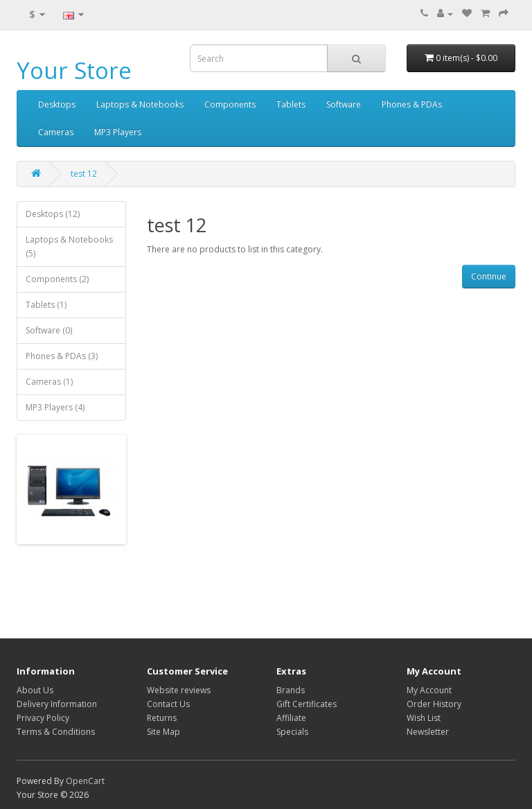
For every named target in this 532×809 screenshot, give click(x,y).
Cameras (56, 132)
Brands (291, 690)
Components (230, 104)
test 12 (84, 174)
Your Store (74, 70)
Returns (162, 718)
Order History (434, 704)
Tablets (291, 104)
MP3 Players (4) (55, 407)
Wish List (424, 718)
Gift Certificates (307, 704)
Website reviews (179, 690)
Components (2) (57, 279)
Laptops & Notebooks (140, 104)
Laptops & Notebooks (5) (69, 246)
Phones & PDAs (412, 104)
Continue (489, 276)
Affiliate (291, 718)
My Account (429, 690)
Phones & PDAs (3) (62, 356)
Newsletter (428, 732)
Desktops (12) (53, 214)
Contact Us (168, 704)
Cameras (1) (49, 382)
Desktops (57, 104)
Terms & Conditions (56, 732)
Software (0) (49, 330)
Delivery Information (57, 704)
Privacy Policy (43, 718)
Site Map (163, 732)
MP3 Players (118, 132)
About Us (35, 690)
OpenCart (85, 781)
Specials (292, 732)
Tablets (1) (46, 305)
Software (344, 104)
